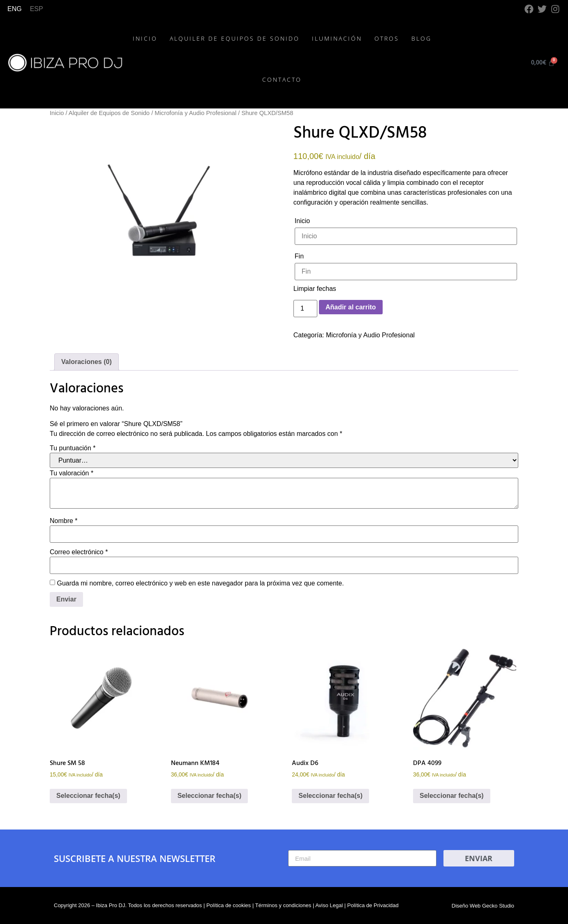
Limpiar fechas (315, 289)
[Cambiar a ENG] (15, 9)
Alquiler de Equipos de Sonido (235, 38)
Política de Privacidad (373, 905)
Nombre (64, 521)
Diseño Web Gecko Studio (483, 906)
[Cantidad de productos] (305, 309)
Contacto (282, 79)
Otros (387, 38)
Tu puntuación (73, 448)
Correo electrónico (79, 552)
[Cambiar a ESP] (37, 9)
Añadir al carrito (351, 307)
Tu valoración (72, 473)
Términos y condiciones (283, 905)
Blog (421, 38)
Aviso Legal (329, 905)
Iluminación (337, 38)
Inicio (145, 38)
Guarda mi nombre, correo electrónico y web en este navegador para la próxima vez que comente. (200, 583)
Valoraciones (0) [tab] (87, 362)
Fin (299, 256)
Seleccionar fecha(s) (88, 796)
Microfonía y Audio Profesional (195, 113)
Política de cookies (229, 905)
